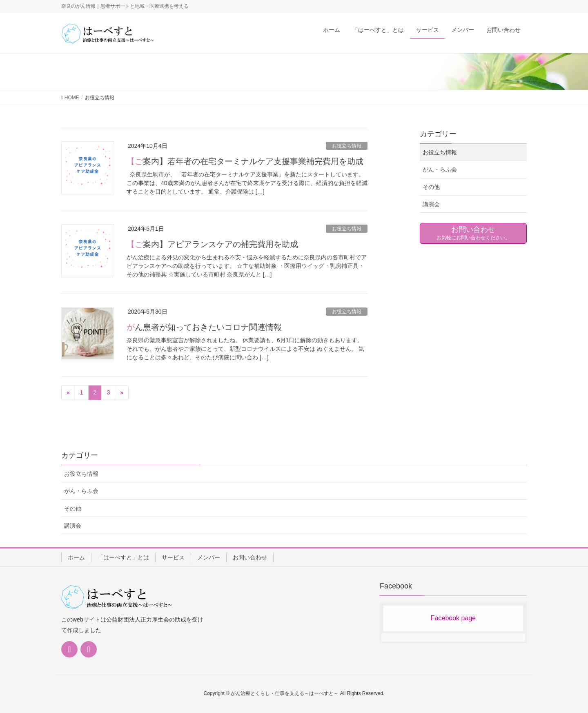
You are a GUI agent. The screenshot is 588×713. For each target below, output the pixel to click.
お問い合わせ (250, 557)
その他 (431, 187)
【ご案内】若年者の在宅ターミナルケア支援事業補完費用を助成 (245, 161)
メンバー (209, 557)
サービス (173, 557)
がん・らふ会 (440, 169)
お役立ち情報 (347, 146)
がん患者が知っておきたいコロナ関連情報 (204, 327)
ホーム (76, 557)
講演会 (431, 204)
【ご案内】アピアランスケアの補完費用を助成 (212, 244)
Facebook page (453, 618)
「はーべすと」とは (123, 557)
